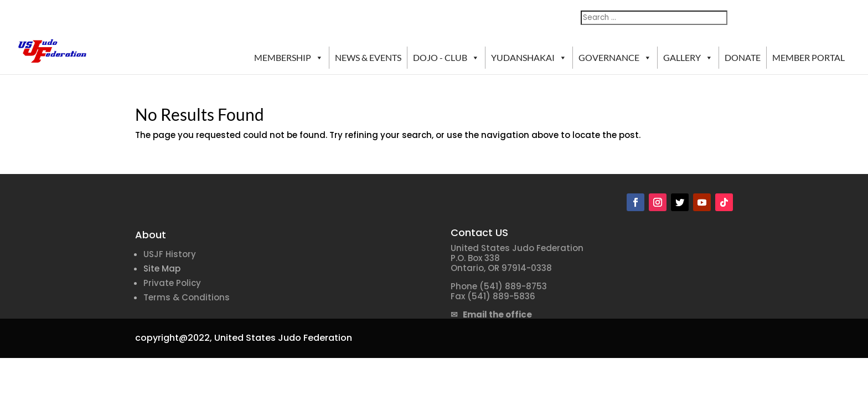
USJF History (170, 254)
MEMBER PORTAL (808, 57)
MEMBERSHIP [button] (289, 58)
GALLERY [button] (688, 58)
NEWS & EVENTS (368, 57)
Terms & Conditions (187, 297)
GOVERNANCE (615, 58)
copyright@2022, (174, 338)
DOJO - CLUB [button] (446, 58)
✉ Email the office (491, 314)
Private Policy (172, 283)
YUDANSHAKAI (529, 58)
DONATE (743, 57)
